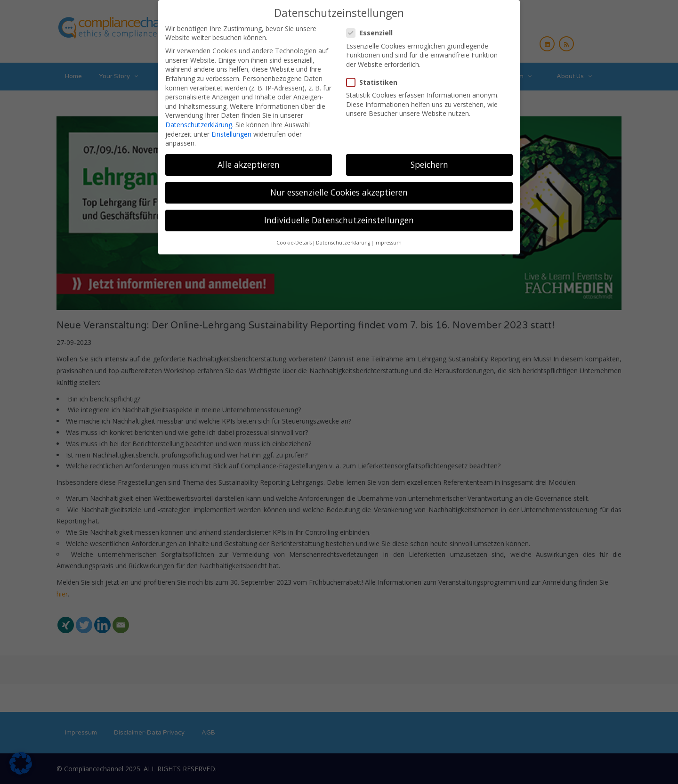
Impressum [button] (388, 239)
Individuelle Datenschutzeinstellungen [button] (339, 217)
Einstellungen (231, 130)
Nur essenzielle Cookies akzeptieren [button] (339, 189)
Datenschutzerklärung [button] (343, 239)
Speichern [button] (429, 161)
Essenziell (372, 29)
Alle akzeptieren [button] (249, 161)
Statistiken (375, 79)
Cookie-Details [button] (294, 239)
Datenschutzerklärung (199, 121)
